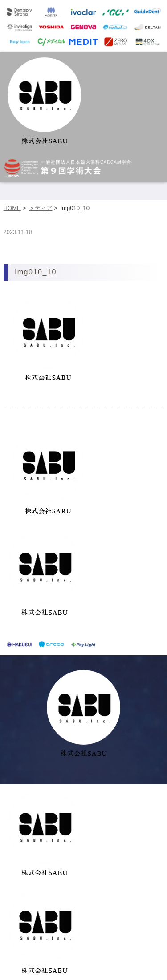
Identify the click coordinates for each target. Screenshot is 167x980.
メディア (41, 208)
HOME (12, 208)
